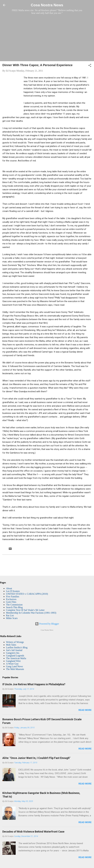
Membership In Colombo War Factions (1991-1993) (31, 613)
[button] (90, 66)
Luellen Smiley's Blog (17, 647)
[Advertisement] (47, 38)
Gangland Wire (13, 661)
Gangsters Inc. (13, 653)
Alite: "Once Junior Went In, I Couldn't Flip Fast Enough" (36, 758)
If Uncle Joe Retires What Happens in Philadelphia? (34, 684)
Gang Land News (14, 666)
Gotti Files (11, 602)
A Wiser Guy (12, 664)
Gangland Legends (15, 656)
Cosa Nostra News (47, 5)
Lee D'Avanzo (13, 591)
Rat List (10, 615)
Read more (85, 710)
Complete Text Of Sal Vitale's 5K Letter (25, 610)
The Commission (14, 605)
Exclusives (11, 599)
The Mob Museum (15, 669)
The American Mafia (16, 658)
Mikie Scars (12, 618)
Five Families (13, 597)
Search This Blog (14, 607)
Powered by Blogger (47, 624)
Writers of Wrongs (15, 642)
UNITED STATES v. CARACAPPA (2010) (27, 594)
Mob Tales (11, 645)
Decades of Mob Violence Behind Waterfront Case (33, 832)
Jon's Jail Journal (14, 650)
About (9, 588)
